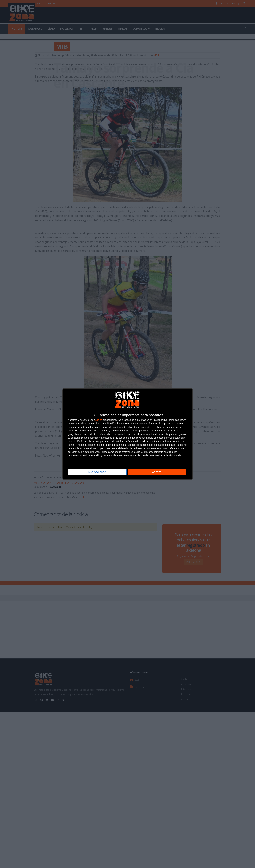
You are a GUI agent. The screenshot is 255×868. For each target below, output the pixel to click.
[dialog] (128, 434)
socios (99, 420)
